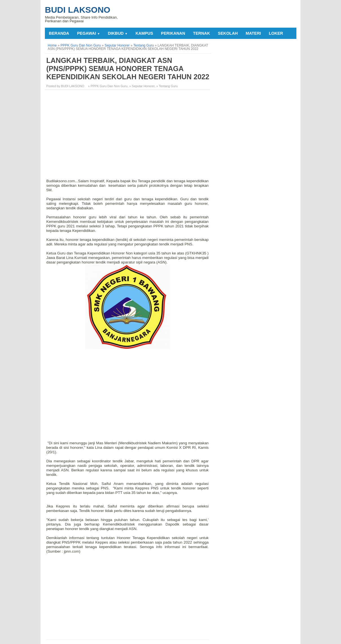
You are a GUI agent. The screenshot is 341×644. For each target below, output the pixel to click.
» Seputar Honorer (142, 86)
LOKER (276, 33)
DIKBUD (118, 33)
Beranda (59, 33)
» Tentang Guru (167, 86)
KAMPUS (144, 33)
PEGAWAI (88, 33)
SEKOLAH (228, 33)
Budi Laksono (78, 10)
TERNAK (202, 33)
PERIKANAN (173, 33)
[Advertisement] (128, 134)
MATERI (253, 33)
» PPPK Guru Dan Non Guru (108, 86)
